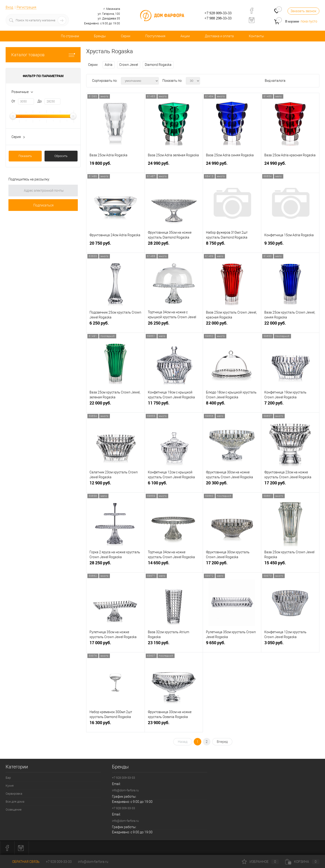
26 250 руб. (174, 325)
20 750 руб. (116, 245)
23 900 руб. (174, 724)
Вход (9, 7)
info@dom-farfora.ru (125, 790)
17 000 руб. (116, 645)
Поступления (155, 36)
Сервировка (14, 794)
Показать (25, 156)
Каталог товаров (43, 55)
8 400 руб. (232, 405)
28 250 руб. (116, 565)
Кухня (10, 786)
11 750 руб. (174, 405)
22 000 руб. (232, 325)
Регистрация (26, 7)
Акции (185, 36)
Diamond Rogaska (158, 65)
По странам (70, 36)
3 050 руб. (290, 645)
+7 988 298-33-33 (218, 18)
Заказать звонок (303, 11)
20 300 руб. (232, 485)
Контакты (256, 36)
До (40, 101)
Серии (126, 36)
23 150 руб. (174, 645)
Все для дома (15, 802)
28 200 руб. (174, 245)
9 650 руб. (232, 645)
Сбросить (61, 156)
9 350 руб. (290, 245)
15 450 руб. (290, 565)
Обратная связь (23, 862)
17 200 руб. (290, 485)
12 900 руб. (116, 485)
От (13, 101)
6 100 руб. (174, 485)
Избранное (260, 862)
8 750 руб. (232, 245)
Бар (8, 778)
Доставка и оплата (219, 36)
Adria (109, 65)
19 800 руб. (116, 165)
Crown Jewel (129, 65)
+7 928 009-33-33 (218, 13)
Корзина (302, 862)
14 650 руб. (174, 565)
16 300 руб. (116, 724)
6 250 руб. (116, 325)
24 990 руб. (174, 165)
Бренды (100, 36)
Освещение (14, 810)
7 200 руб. (290, 405)
